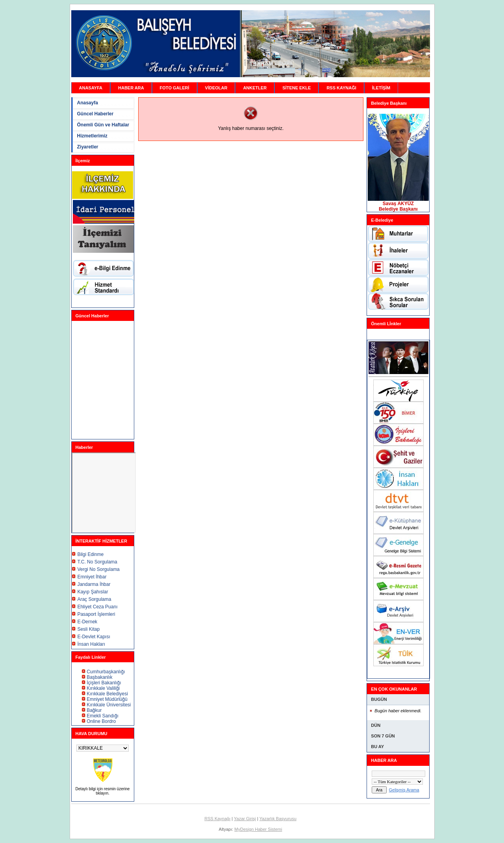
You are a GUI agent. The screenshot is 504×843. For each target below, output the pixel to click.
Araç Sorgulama (94, 599)
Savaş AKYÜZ (398, 204)
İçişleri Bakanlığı (104, 683)
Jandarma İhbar (94, 584)
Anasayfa (88, 103)
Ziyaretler (88, 147)
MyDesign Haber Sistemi (258, 829)
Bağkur (94, 710)
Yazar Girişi (245, 819)
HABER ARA (131, 88)
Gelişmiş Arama (404, 790)
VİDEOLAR (216, 88)
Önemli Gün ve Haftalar (103, 125)
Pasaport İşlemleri (96, 614)
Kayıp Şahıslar (93, 592)
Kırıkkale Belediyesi (107, 694)
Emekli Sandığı (103, 716)
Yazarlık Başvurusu (278, 819)
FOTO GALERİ (175, 88)
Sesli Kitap (88, 629)
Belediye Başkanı (398, 209)
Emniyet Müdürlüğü (107, 699)
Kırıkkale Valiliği (103, 688)
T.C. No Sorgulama (97, 562)
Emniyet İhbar (92, 577)
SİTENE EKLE (296, 88)
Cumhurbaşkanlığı (106, 672)
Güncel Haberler (95, 114)
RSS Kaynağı (217, 819)
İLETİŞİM (381, 88)
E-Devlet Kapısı (94, 637)
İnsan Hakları (91, 644)
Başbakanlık (99, 677)
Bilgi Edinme (90, 554)
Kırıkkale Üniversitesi (109, 705)
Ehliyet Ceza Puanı (97, 607)
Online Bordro (101, 721)
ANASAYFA (91, 88)
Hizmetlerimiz (92, 136)
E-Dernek (87, 622)
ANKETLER (255, 88)
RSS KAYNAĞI (341, 88)
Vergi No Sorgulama (98, 569)
